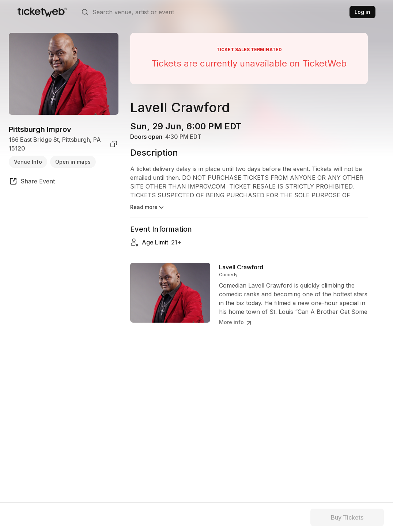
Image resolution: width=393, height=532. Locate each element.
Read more (148, 208)
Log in (362, 12)
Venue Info (28, 162)
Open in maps (73, 162)
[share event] (32, 182)
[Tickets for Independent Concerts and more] (42, 12)
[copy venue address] (114, 144)
